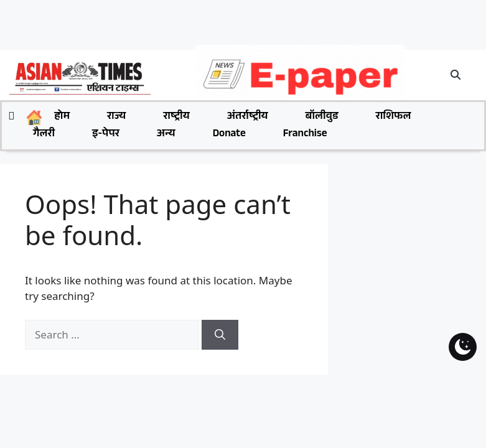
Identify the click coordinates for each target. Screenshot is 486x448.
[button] (456, 75)
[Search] (220, 335)
